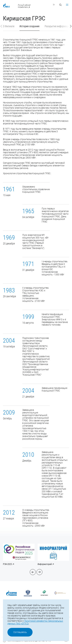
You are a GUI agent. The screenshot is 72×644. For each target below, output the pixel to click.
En (54, 5)
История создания (29, 26)
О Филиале (9, 26)
